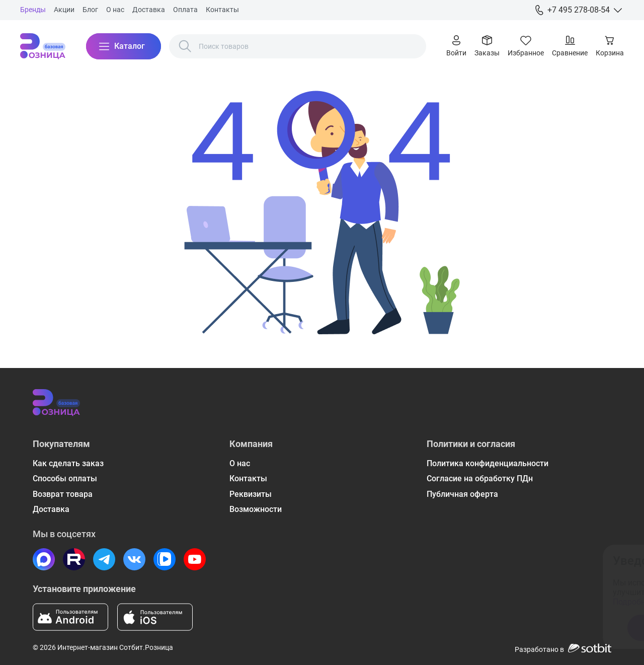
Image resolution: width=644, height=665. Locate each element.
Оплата (185, 10)
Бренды (33, 10)
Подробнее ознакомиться (460, 602)
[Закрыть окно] (591, 559)
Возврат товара (63, 494)
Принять (458, 627)
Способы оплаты (65, 478)
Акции (64, 10)
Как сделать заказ (68, 463)
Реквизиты (251, 494)
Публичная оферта (462, 494)
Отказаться (538, 627)
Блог (90, 10)
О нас (115, 10)
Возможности (256, 509)
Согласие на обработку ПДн (480, 478)
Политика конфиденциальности (488, 463)
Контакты (222, 10)
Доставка (149, 10)
